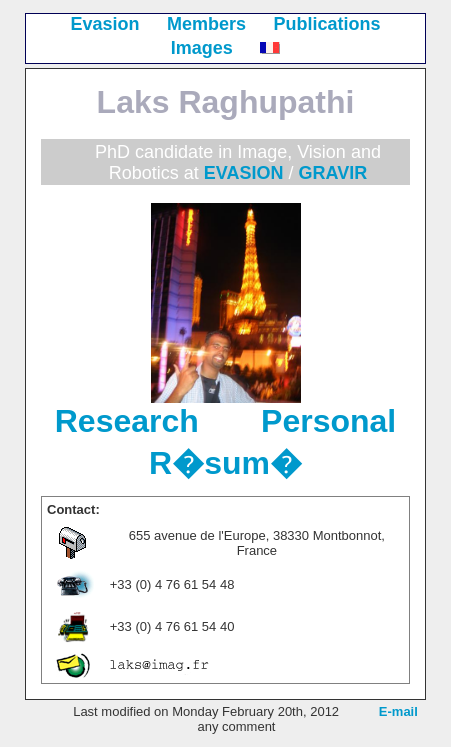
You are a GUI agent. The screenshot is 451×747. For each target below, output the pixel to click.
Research (127, 421)
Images (202, 48)
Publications (327, 24)
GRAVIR (333, 173)
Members (206, 24)
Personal (328, 421)
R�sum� (225, 463)
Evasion (104, 24)
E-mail (398, 711)
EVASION (244, 173)
